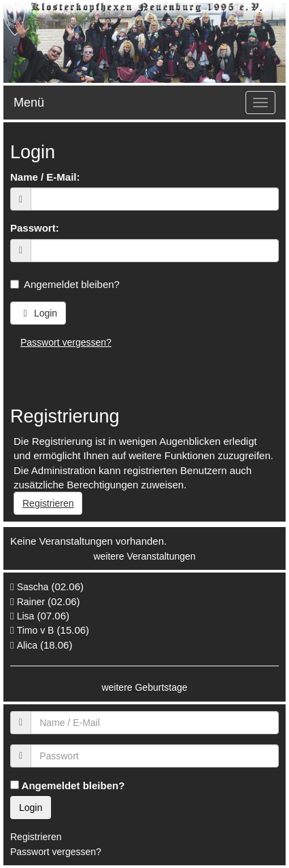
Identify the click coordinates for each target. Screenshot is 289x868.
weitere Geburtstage (144, 687)
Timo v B (36, 630)
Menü (29, 103)
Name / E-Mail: (45, 177)
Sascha (33, 587)
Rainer (31, 602)
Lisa (26, 616)
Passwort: (35, 228)
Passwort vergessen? (66, 342)
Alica (29, 645)
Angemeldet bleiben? (65, 284)
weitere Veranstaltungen (144, 556)
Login (38, 313)
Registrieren (48, 503)
